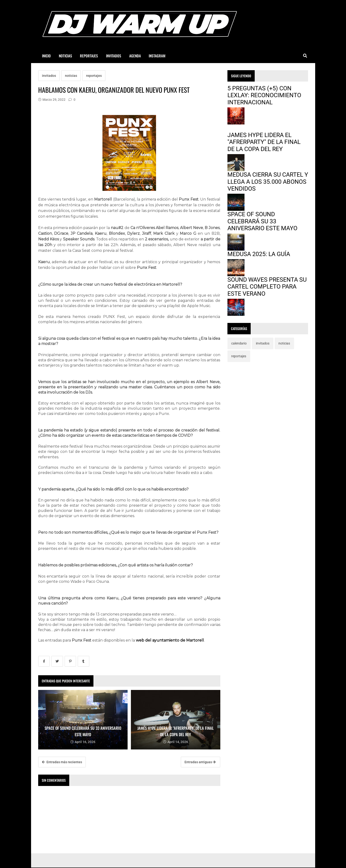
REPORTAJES (89, 56)
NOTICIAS (65, 56)
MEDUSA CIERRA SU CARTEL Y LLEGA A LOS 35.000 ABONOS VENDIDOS (268, 182)
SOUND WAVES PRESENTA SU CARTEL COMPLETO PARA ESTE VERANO (267, 287)
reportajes (94, 76)
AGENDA (135, 56)
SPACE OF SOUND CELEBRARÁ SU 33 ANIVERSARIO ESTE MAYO (262, 221)
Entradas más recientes (62, 762)
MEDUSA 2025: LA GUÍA (259, 254)
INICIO (46, 56)
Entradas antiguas (200, 762)
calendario (239, 343)
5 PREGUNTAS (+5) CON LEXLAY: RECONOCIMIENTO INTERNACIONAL (264, 95)
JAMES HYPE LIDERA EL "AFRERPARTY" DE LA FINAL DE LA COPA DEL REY (264, 142)
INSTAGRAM (157, 56)
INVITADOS (114, 56)
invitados (49, 76)
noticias (71, 76)
